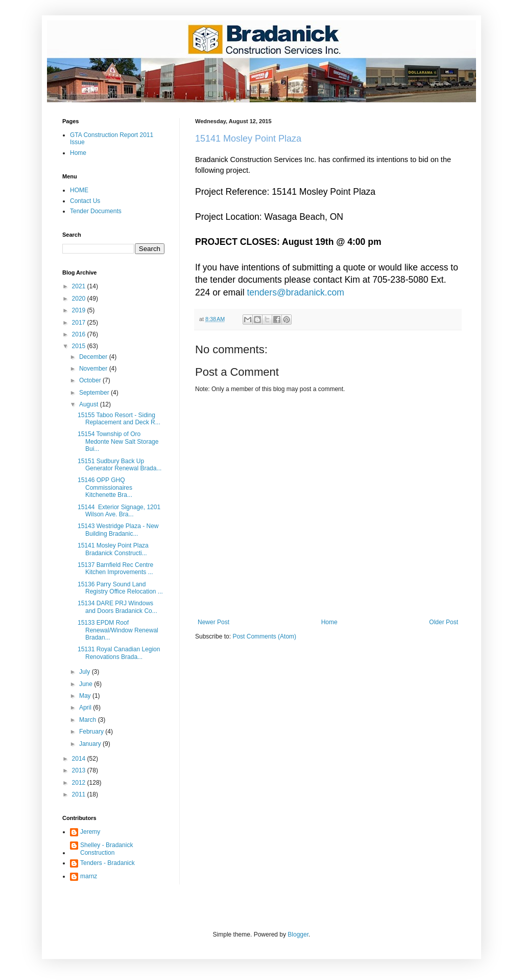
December (94, 357)
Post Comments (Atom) (264, 636)
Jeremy (90, 832)
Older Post (444, 622)
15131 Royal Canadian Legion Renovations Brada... (119, 653)
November (94, 369)
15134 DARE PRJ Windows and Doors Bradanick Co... (117, 607)
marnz (89, 876)
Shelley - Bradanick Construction (106, 849)
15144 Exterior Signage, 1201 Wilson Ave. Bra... (119, 511)
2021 (80, 286)
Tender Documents (96, 211)
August (90, 404)
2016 (80, 334)
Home (329, 622)
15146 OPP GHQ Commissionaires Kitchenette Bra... (105, 487)
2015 (80, 346)
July (86, 672)
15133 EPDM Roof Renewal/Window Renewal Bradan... (118, 630)
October (91, 380)
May (86, 696)
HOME (79, 190)
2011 (80, 794)
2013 (80, 770)
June (87, 684)
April (86, 708)
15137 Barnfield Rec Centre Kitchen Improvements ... (115, 568)
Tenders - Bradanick (108, 863)
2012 (80, 783)
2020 (80, 299)
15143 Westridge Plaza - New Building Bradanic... (118, 530)
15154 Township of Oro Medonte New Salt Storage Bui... (118, 441)
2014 (80, 759)
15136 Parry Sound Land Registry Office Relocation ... (120, 588)
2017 (80, 323)
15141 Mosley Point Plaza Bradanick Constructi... (113, 549)
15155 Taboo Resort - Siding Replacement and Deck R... (119, 419)
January (91, 744)
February (92, 732)
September (95, 393)
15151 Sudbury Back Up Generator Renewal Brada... (120, 465)
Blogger (298, 935)
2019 (80, 310)
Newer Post (213, 622)
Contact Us (85, 201)
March (89, 720)
